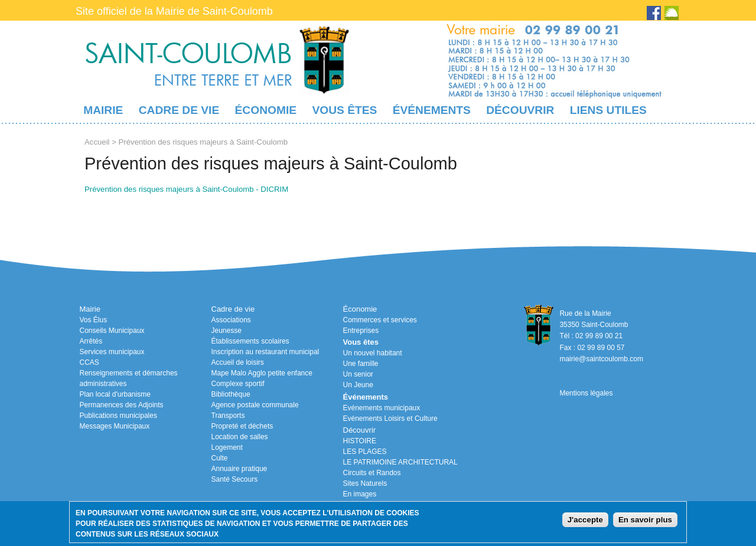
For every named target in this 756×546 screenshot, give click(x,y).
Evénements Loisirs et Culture (390, 419)
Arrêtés (91, 341)
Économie (266, 110)
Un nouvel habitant (373, 353)
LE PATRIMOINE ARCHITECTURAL (400, 462)
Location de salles (240, 437)
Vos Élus (94, 320)
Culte (220, 458)
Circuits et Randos (372, 473)
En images (360, 494)
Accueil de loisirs (238, 362)
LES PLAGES (365, 452)
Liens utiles (608, 110)
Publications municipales (118, 416)
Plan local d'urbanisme (115, 394)
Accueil (97, 142)
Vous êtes (344, 110)
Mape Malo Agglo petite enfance (262, 373)
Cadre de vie (179, 110)
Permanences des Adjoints (122, 405)
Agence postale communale (255, 405)
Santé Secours (235, 479)
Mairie (103, 110)
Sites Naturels (365, 483)
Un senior (358, 374)
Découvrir (520, 110)
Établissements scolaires (250, 341)
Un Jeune (358, 385)
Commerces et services (380, 320)
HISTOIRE (360, 441)
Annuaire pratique (239, 469)
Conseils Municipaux (112, 331)
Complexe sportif (238, 384)
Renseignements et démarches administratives (129, 378)
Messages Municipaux (115, 426)
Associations (231, 320)
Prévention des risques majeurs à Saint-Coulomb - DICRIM (186, 189)
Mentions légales (586, 393)
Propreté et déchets (242, 426)
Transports (228, 416)
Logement (227, 447)
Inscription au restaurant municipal (265, 352)
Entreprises (361, 331)
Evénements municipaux (382, 408)
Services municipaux (112, 352)
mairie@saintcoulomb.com (601, 359)
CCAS (89, 362)
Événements (432, 110)
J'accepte (585, 520)
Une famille (361, 364)
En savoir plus (645, 520)
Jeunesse (227, 331)
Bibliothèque (231, 394)
